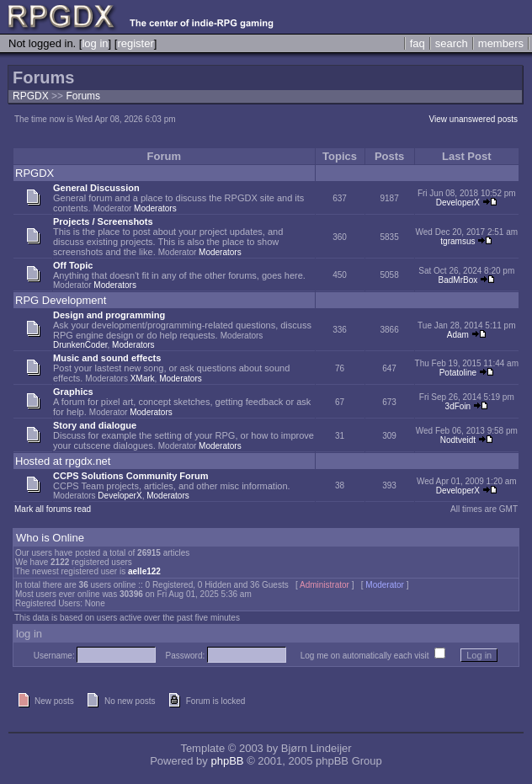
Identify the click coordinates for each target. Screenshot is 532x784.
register (135, 43)
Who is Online (50, 538)
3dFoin (458, 406)
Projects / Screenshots (103, 221)
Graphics (73, 392)
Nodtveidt (458, 440)
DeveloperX (458, 203)
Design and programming (109, 315)
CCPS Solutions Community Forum (131, 476)
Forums (83, 96)
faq (418, 43)
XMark (143, 379)
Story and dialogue (95, 425)
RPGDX (31, 96)
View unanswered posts (473, 119)
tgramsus (458, 241)
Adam (458, 335)
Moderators (155, 208)
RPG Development (61, 300)
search (452, 43)
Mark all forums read (53, 509)
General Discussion (96, 188)
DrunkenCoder (80, 345)
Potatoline (458, 373)
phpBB (227, 761)
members (501, 43)
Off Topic (73, 265)
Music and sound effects (107, 358)
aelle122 (144, 571)
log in (95, 43)
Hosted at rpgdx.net (63, 461)
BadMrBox (458, 280)
